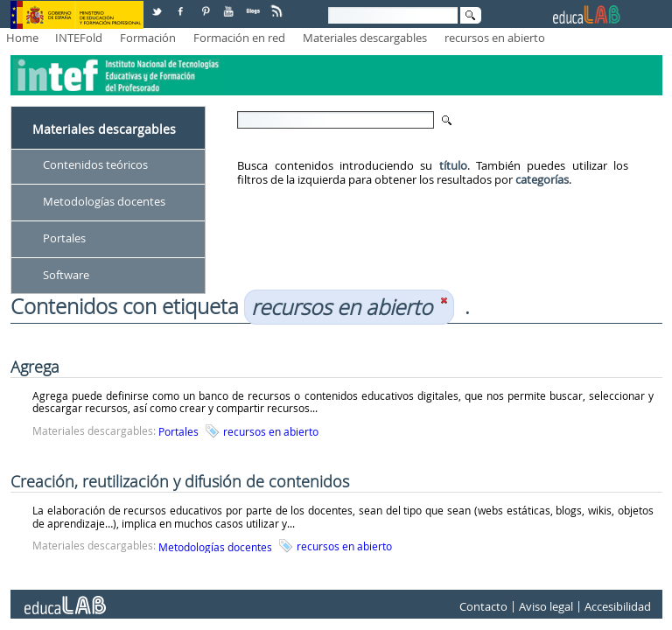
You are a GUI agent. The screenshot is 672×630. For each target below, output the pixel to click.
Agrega (35, 367)
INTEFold (79, 38)
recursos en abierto (495, 38)
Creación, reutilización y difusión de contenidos (180, 481)
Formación (148, 38)
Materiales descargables (365, 38)
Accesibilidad (618, 606)
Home (22, 38)
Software (66, 275)
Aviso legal (546, 606)
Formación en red (239, 38)
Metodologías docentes (104, 201)
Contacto (483, 606)
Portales (64, 238)
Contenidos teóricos (95, 164)
